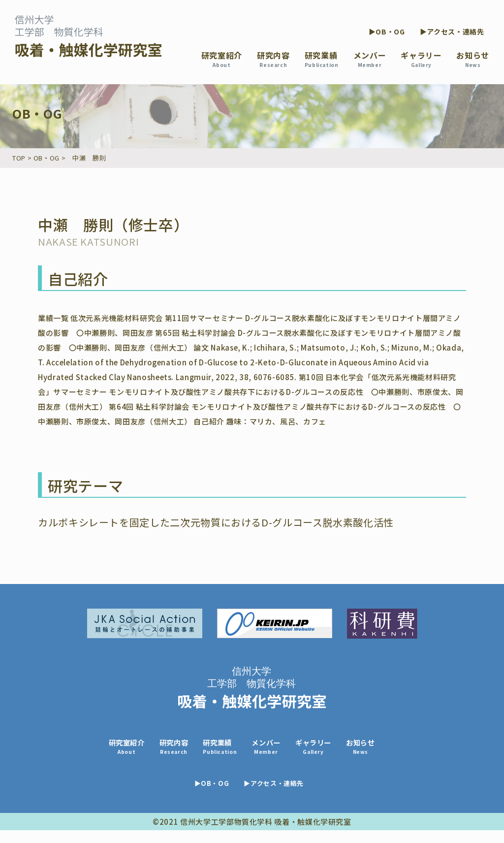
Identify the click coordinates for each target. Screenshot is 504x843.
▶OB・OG (387, 32)
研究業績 (322, 59)
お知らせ (473, 59)
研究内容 (273, 59)
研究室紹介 (222, 59)
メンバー (370, 59)
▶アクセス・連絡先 (452, 32)
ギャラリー (421, 59)
